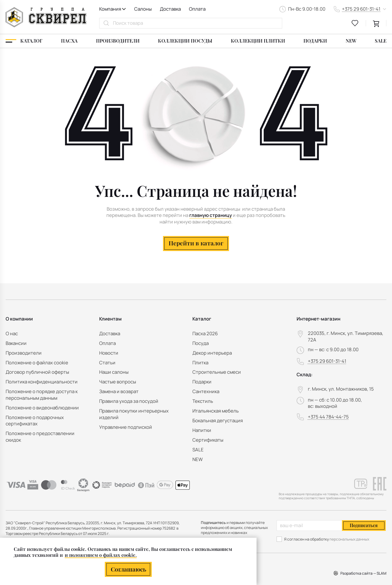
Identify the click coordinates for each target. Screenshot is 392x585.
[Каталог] (24, 41)
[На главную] (46, 17)
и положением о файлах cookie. (101, 555)
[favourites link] (355, 23)
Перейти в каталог (196, 243)
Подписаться (364, 525)
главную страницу (211, 215)
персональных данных (349, 539)
